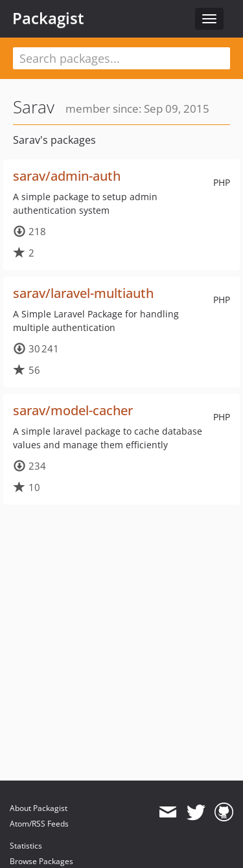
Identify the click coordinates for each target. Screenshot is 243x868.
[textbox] (121, 58)
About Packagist (39, 808)
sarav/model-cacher (73, 410)
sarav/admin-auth (67, 176)
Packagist (48, 18)
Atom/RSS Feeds (39, 824)
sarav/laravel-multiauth (83, 293)
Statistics (26, 846)
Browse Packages (41, 861)
